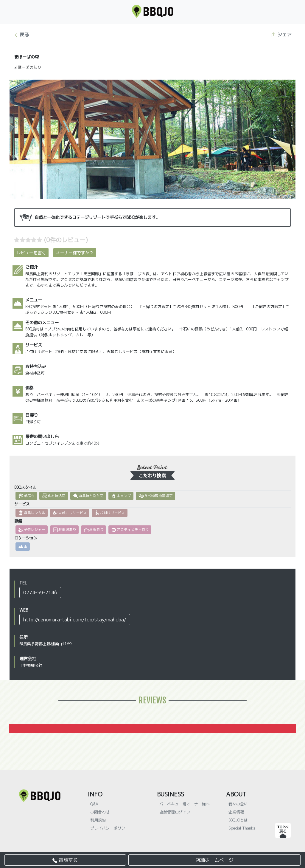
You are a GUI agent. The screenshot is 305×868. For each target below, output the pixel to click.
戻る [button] (21, 35)
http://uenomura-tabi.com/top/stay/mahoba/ (75, 620)
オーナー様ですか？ (75, 253)
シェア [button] (281, 35)
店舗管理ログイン (175, 812)
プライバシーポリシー (110, 828)
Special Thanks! (243, 828)
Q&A (94, 804)
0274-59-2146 (40, 592)
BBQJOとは (238, 820)
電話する (65, 860)
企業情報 (236, 812)
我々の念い (238, 804)
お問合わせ (100, 812)
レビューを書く (31, 253)
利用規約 (98, 820)
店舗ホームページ (214, 860)
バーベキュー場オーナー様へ (185, 804)
